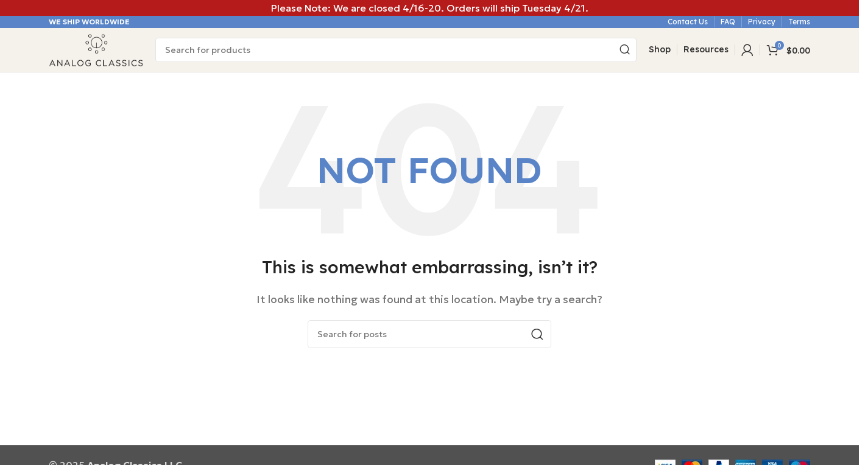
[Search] (396, 51)
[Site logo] (96, 49)
